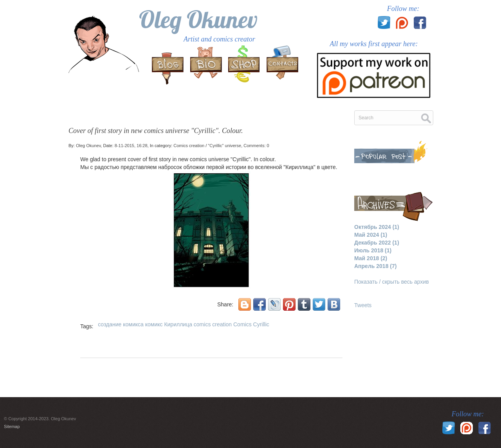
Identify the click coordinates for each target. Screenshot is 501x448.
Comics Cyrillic (251, 324)
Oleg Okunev (198, 19)
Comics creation (189, 146)
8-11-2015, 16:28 (131, 146)
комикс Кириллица (169, 324)
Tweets (363, 305)
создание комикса (121, 324)
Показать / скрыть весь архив (392, 282)
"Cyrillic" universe (224, 146)
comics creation (213, 324)
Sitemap (12, 426)
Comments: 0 (256, 146)
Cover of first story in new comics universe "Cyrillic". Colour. (156, 131)
